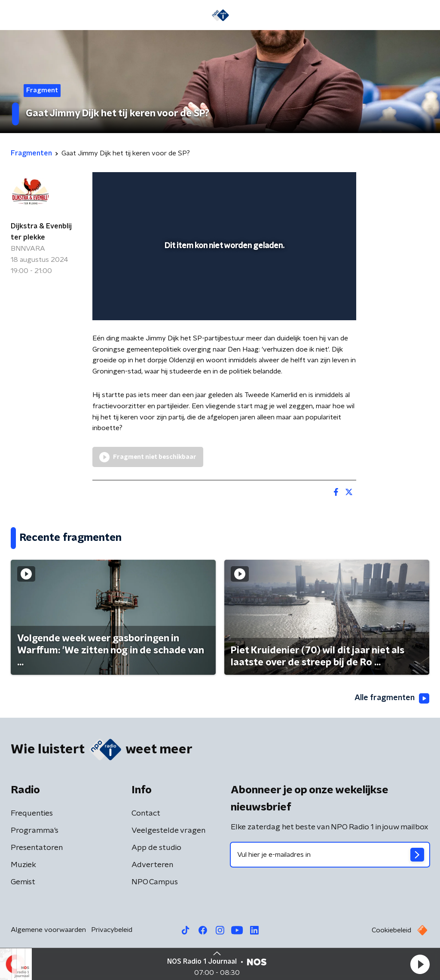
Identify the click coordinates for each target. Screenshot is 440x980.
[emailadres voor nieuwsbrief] (330, 855)
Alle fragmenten (392, 698)
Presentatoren (37, 848)
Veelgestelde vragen (168, 831)
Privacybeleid (112, 930)
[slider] (223, 279)
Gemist (23, 882)
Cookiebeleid (391, 930)
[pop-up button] (320, 301)
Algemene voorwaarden (48, 930)
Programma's (35, 831)
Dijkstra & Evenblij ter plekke (41, 232)
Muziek (23, 865)
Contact (146, 813)
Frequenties (32, 813)
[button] (420, 964)
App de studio (156, 848)
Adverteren (152, 865)
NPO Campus (155, 882)
